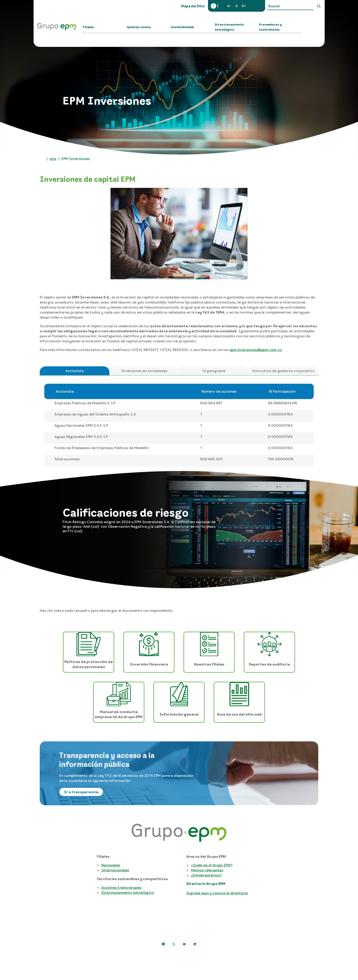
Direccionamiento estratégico (229, 27)
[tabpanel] (179, 425)
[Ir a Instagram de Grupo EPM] (163, 944)
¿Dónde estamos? (206, 875)
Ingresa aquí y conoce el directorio (217, 893)
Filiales (88, 27)
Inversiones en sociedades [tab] (144, 371)
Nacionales (111, 865)
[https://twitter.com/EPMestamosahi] (174, 944)
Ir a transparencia (81, 792)
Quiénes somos (139, 27)
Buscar (319, 6)
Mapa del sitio (267, 955)
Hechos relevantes (207, 870)
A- (229, 6)
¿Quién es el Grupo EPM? (212, 865)
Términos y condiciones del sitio (223, 955)
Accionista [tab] (75, 371)
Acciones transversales (121, 887)
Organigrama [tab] (214, 371)
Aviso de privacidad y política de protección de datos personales (135, 955)
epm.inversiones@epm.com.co (256, 350)
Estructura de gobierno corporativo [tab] (284, 371)
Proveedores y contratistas (270, 27)
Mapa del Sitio (193, 6)
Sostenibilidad (182, 27)
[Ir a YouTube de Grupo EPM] (184, 944)
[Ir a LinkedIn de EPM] (195, 944)
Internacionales (115, 870)
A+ (244, 6)
